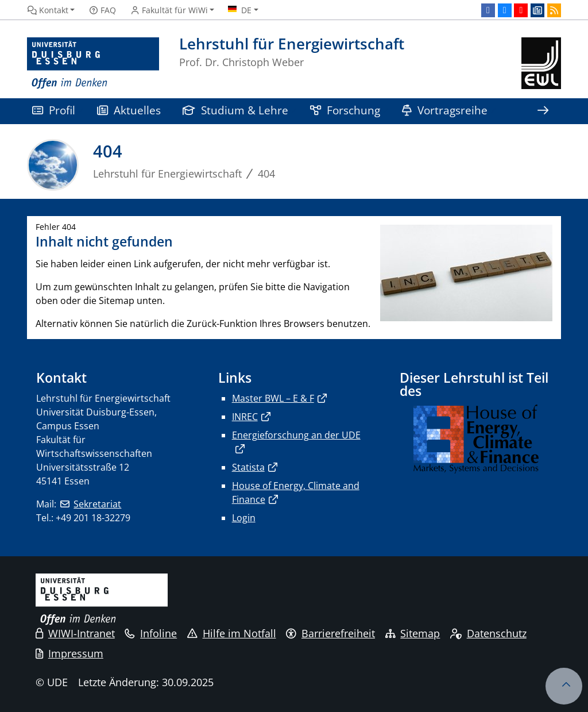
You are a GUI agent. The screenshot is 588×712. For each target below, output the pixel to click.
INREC (245, 417)
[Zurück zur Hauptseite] (541, 63)
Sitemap (413, 633)
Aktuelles (129, 110)
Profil (54, 110)
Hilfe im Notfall (232, 633)
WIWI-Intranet (75, 633)
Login (244, 518)
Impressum (69, 653)
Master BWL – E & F (273, 398)
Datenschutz (488, 633)
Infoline (151, 633)
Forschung (345, 110)
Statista (248, 467)
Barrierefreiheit (330, 633)
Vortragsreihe (445, 110)
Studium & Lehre (235, 110)
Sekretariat (97, 504)
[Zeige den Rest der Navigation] (543, 111)
